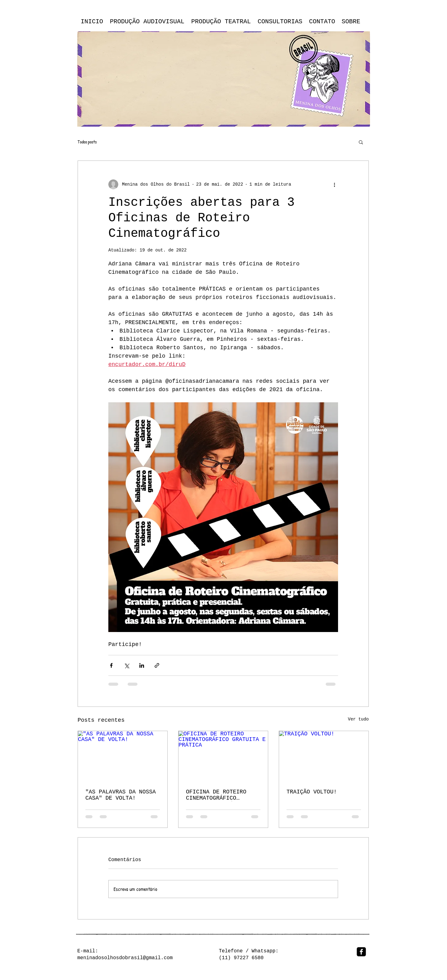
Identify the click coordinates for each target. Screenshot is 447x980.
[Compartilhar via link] (157, 665)
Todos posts (87, 142)
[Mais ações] (334, 184)
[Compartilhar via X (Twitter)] (126, 665)
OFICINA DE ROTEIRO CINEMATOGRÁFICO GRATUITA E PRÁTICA (216, 795)
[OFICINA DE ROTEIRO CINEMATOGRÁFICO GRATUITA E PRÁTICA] (223, 756)
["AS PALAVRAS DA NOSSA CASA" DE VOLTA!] (123, 756)
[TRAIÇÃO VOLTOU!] (324, 756)
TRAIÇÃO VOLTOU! (312, 792)
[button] (361, 142)
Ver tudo (358, 719)
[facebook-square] (361, 952)
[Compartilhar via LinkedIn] (142, 665)
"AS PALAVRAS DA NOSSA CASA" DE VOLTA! (121, 795)
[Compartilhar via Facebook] (111, 665)
